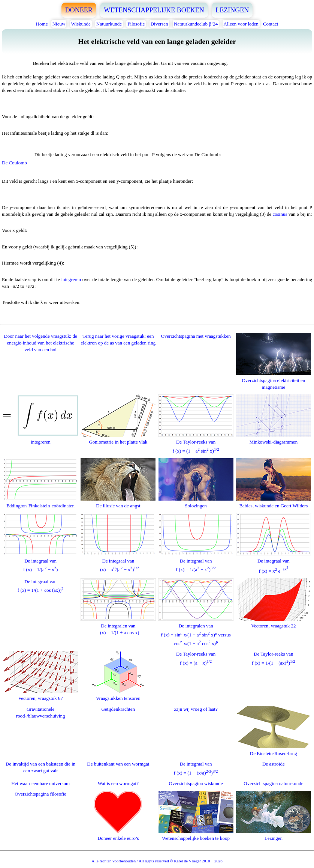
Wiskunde (81, 24)
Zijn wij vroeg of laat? (196, 709)
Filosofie (136, 24)
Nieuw (59, 24)
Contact (271, 24)
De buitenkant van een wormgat (118, 764)
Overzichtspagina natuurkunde (273, 783)
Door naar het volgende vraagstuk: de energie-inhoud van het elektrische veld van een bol (40, 343)
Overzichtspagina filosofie (40, 794)
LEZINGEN (232, 10)
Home (42, 24)
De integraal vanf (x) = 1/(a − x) (40, 562)
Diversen (159, 24)
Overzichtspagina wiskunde (196, 783)
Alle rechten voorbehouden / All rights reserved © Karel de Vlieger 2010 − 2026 (157, 861)
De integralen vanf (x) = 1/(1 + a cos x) (118, 626)
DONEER (79, 10)
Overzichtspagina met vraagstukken (196, 336)
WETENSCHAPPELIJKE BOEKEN (154, 10)
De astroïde (274, 764)
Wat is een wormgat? (118, 783)
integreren (71, 279)
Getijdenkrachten (118, 709)
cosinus (280, 214)
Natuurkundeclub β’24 (196, 24)
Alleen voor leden (241, 24)
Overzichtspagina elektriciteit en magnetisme (274, 380)
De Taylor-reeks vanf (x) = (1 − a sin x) (196, 443)
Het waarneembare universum (40, 783)
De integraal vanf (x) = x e (274, 562)
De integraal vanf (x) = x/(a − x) (118, 562)
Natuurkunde (109, 24)
